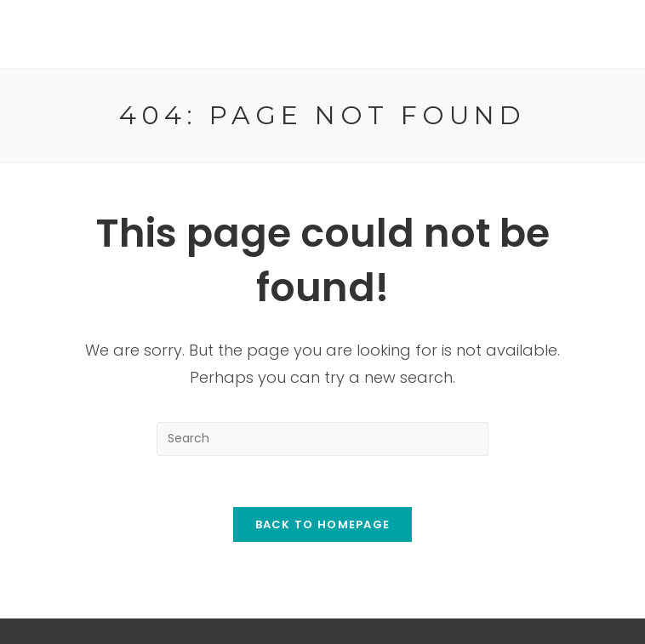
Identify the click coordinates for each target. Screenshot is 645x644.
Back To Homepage (323, 524)
